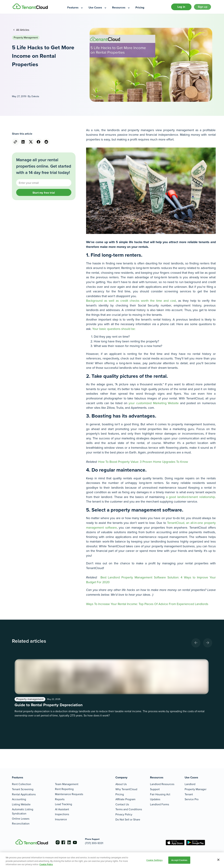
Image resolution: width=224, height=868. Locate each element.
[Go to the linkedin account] (72, 842)
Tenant (189, 794)
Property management (26, 39)
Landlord (190, 784)
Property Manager (196, 789)
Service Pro (192, 799)
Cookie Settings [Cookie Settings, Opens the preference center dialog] (154, 860)
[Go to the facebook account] (65, 842)
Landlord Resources (162, 784)
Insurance (61, 819)
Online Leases (21, 819)
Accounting (19, 799)
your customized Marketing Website (154, 405)
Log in (177, 8)
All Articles (22, 31)
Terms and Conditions (129, 809)
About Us (121, 784)
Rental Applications (24, 794)
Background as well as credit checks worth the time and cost (131, 302)
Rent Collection (22, 784)
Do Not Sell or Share (128, 820)
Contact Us (122, 804)
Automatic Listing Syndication (23, 811)
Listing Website (21, 804)
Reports (60, 799)
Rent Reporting (64, 789)
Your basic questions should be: (114, 330)
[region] (112, 860)
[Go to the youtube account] (79, 842)
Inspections (62, 814)
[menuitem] (75, 8)
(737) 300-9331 (99, 843)
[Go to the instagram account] (58, 842)
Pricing (120, 794)
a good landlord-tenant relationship (191, 499)
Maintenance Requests (69, 794)
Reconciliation (21, 824)
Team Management (67, 784)
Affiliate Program (125, 799)
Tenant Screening (23, 789)
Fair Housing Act (160, 794)
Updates (155, 799)
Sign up (201, 8)
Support (155, 789)
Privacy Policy (124, 814)
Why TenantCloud (126, 789)
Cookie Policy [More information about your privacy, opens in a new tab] (46, 864)
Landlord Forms (160, 804)
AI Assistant (62, 809)
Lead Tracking (64, 804)
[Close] (218, 860)
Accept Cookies (179, 860)
